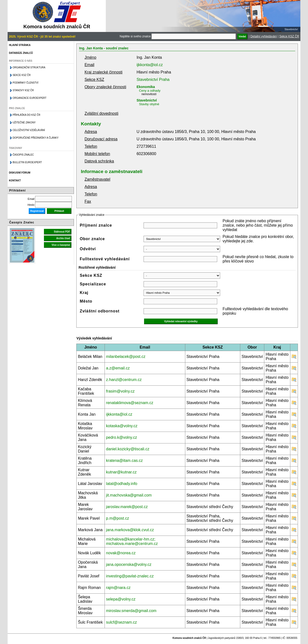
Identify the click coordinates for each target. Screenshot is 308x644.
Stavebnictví (147, 100)
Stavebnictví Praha (153, 80)
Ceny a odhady (150, 91)
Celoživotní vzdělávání (29, 130)
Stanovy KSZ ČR (23, 90)
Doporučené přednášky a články (35, 138)
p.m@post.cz (118, 518)
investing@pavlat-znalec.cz (130, 576)
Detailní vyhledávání (264, 36)
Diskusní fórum (20, 173)
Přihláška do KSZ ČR (26, 115)
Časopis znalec (23, 155)
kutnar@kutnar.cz (121, 472)
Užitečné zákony (24, 123)
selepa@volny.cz (121, 599)
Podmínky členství (25, 83)
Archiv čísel (63, 238)
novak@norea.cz (121, 553)
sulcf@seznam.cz (121, 622)
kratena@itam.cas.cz (124, 461)
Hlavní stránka (20, 45)
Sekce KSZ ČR (289, 36)
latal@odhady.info (122, 484)
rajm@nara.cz (118, 588)
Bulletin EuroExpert (27, 162)
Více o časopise (61, 245)
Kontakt (15, 181)
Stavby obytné (149, 104)
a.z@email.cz (118, 368)
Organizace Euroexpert (29, 98)
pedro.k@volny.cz (121, 437)
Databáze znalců (21, 53)
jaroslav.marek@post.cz (127, 507)
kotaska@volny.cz (122, 426)
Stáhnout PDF (62, 232)
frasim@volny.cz (120, 391)
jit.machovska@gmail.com (129, 495)
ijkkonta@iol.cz (150, 65)
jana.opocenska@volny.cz (129, 564)
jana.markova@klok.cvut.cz (130, 530)
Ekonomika (146, 87)
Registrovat (37, 211)
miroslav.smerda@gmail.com (131, 611)
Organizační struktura (29, 67)
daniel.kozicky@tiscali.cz (128, 449)
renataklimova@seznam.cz (130, 403)
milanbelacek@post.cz (126, 357)
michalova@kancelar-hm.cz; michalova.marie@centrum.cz (132, 541)
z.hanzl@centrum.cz (124, 380)
